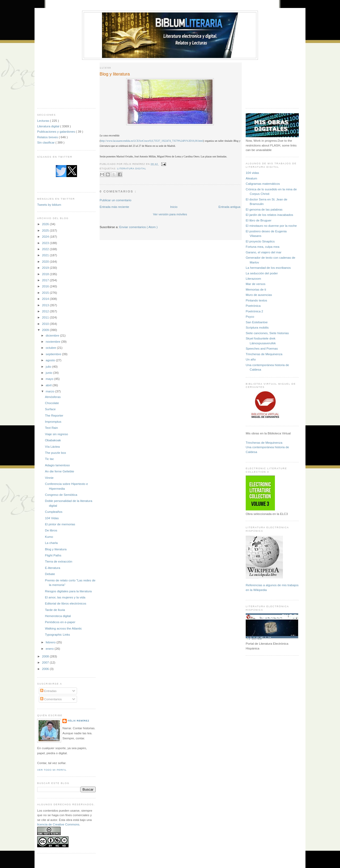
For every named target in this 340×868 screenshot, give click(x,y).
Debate (50, 574)
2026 (46, 224)
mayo (50, 379)
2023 (46, 243)
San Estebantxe (257, 322)
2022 (46, 249)
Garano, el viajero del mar (263, 252)
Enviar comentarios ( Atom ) (138, 227)
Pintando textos (256, 300)
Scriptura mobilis (257, 327)
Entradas (48, 691)
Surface (50, 409)
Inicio (174, 207)
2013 (46, 305)
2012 (46, 311)
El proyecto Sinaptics (260, 241)
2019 (46, 268)
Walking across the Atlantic (63, 628)
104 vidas (252, 173)
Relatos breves (48, 137)
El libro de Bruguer (259, 220)
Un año (251, 359)
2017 (46, 280)
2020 (46, 261)
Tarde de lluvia (55, 610)
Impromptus (53, 422)
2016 (46, 286)
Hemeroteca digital (58, 616)
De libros (51, 530)
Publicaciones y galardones (57, 131)
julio (49, 366)
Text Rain (51, 428)
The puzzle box (55, 453)
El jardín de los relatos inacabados (269, 215)
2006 (46, 669)
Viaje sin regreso (56, 434)
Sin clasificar (46, 142)
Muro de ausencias (259, 295)
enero (50, 649)
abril (49, 385)
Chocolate (52, 403)
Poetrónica (253, 306)
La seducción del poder (262, 273)
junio (49, 373)
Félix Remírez (78, 721)
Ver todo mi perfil (52, 770)
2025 (46, 230)
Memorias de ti (256, 289)
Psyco (250, 316)
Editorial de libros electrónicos (65, 603)
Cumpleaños (54, 512)
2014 (46, 299)
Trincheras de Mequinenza (264, 354)
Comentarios (51, 699)
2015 (46, 293)
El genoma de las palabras (264, 209)
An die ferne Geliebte (59, 471)
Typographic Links (57, 634)
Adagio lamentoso (57, 465)
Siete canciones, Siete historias (267, 333)
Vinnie (49, 478)
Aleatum (251, 178)
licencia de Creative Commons (58, 824)
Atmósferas (53, 397)
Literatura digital (49, 126)
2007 (46, 662)
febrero (51, 642)
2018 (46, 274)
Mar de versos (256, 284)
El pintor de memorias (60, 524)
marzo (50, 391)
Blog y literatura (56, 549)
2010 (46, 324)
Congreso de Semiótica (61, 495)
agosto (51, 360)
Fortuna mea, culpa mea (263, 247)
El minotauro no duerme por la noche (271, 226)
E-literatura (52, 568)
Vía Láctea (52, 446)
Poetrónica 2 (254, 311)
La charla (51, 543)
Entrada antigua (229, 207)
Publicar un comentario (116, 200)
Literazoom (253, 278)
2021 (46, 255)
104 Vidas (52, 518)
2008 (46, 656)
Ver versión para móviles (170, 214)
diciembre (53, 335)
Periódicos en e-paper (60, 622)
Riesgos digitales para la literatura (68, 591)
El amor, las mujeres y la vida (65, 597)
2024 (46, 236)
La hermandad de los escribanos (268, 268)
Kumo (49, 537)
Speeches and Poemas (262, 348)
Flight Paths (53, 555)
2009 (46, 330)
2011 (46, 317)
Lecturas (44, 121)
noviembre (53, 341)
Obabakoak (53, 440)
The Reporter (54, 415)
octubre (51, 348)
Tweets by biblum (49, 205)
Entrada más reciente (114, 207)
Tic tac (49, 459)
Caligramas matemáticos (263, 184)
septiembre (54, 354)
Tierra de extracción (59, 561)
